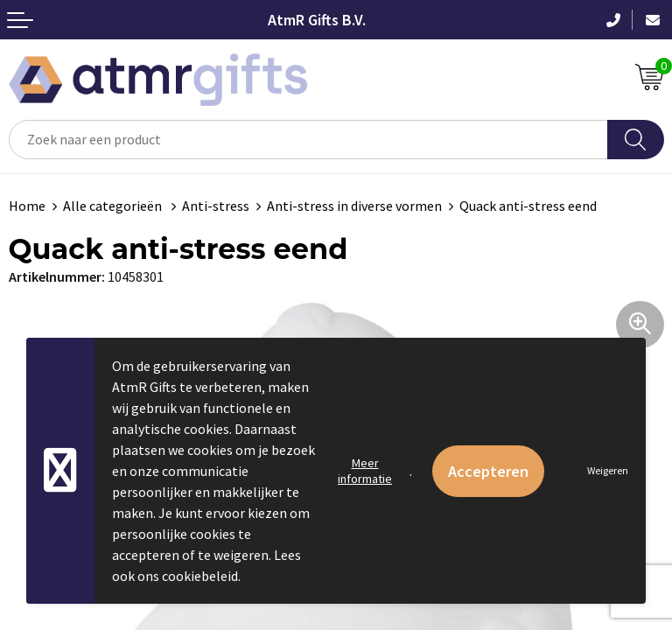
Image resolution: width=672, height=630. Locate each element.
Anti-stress (216, 206)
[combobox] (308, 140)
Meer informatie (365, 471)
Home (27, 206)
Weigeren (608, 470)
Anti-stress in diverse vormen (354, 206)
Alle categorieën (114, 206)
